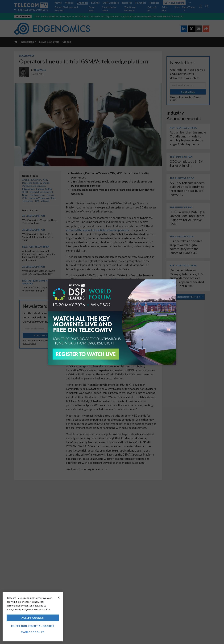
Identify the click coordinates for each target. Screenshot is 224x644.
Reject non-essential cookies (33, 626)
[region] (33, 617)
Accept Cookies (33, 618)
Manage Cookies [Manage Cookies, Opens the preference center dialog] (33, 632)
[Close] (59, 598)
